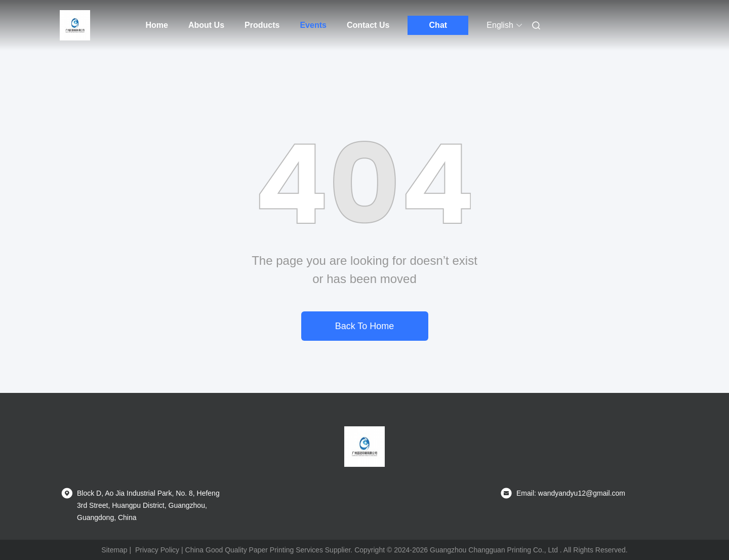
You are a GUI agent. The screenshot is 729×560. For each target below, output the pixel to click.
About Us (206, 25)
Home (157, 25)
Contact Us (368, 25)
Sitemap (114, 550)
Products (262, 25)
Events (313, 25)
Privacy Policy (157, 550)
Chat (438, 25)
